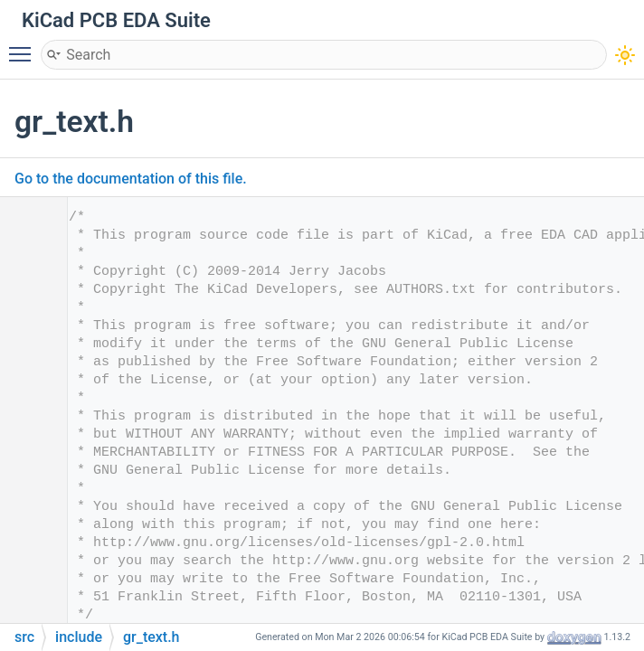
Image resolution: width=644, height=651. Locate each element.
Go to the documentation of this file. (131, 179)
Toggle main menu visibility (24, 46)
